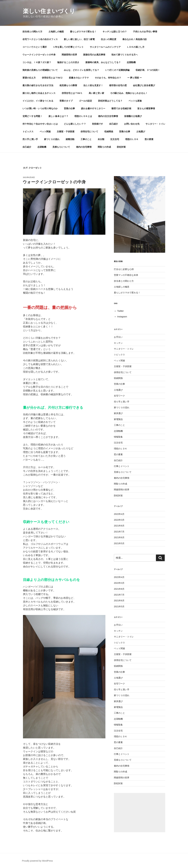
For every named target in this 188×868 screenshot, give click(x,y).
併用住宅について (89, 132)
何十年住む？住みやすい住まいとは (40, 124)
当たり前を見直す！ (93, 85)
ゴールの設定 (85, 101)
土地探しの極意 (56, 32)
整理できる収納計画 (121, 108)
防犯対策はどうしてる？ (110, 101)
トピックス (28, 132)
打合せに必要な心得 (124, 269)
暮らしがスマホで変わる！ (83, 32)
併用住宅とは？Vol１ (72, 93)
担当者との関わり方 (32, 32)
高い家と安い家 (96, 93)
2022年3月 (119, 520)
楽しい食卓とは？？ (58, 116)
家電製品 (118, 419)
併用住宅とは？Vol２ (52, 78)
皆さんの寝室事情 (146, 108)
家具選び (118, 413)
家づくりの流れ (52, 139)
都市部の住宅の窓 (118, 85)
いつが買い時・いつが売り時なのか (40, 108)
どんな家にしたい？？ (75, 124)
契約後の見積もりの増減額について (40, 70)
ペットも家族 (135, 101)
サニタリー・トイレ (155, 124)
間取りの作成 (104, 147)
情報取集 (118, 437)
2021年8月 (119, 526)
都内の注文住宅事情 (108, 116)
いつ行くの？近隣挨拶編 (117, 70)
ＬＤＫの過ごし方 (136, 47)
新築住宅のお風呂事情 (94, 55)
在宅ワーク (119, 396)
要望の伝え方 (29, 78)
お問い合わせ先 (132, 124)
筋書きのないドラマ (79, 78)
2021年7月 (119, 532)
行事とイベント (122, 466)
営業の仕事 (69, 108)
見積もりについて (61, 147)
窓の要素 (149, 139)
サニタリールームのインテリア (105, 47)
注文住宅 (115, 139)
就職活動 (70, 139)
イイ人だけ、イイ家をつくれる (38, 101)
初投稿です (98, 124)
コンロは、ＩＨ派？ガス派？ (37, 62)
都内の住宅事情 (84, 147)
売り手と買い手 (30, 139)
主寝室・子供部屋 (66, 132)
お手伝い (118, 337)
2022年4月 (119, 514)
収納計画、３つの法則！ (148, 70)
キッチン (118, 343)
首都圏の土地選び (133, 116)
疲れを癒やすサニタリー (93, 108)
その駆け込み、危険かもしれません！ (129, 93)
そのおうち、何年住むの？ (108, 78)
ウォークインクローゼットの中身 (39, 55)
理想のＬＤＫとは (83, 116)
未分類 (101, 139)
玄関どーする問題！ (32, 116)
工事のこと (86, 139)
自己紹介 (114, 124)
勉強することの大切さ (68, 62)
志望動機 (131, 62)
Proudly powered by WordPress (38, 861)
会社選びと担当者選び (144, 85)
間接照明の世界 (69, 55)
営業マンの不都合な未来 (126, 275)
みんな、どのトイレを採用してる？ (81, 70)
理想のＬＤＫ (132, 139)
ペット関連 (45, 132)
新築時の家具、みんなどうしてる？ (103, 62)
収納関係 (109, 132)
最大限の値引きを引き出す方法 (38, 85)
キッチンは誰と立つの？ (115, 32)
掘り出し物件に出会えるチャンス (39, 93)
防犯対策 (121, 147)
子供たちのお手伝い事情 (145, 32)
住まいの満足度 (109, 39)
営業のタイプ (66, 101)
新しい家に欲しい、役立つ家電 (79, 39)
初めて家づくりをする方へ (125, 55)
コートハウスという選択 (35, 47)
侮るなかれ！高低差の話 (135, 39)
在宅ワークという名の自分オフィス (40, 39)
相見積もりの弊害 (68, 85)
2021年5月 (119, 543)
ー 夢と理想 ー (135, 78)
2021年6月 (119, 537)
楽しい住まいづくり (49, 11)
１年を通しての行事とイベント (68, 47)
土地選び (141, 132)
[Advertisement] (139, 813)
